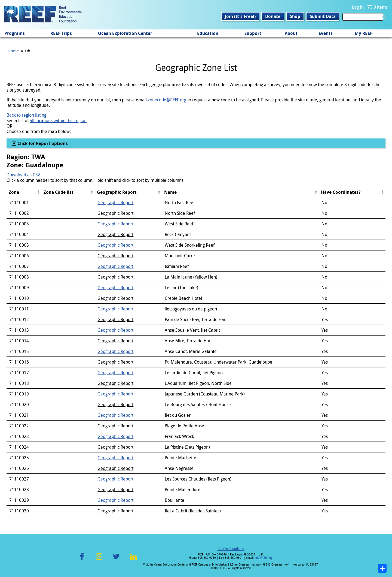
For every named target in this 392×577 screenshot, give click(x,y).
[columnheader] (24, 192)
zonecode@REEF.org (167, 100)
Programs (15, 33)
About (291, 33)
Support (253, 33)
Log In (358, 7)
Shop (295, 16)
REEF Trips (61, 33)
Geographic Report (115, 203)
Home (13, 51)
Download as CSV (23, 175)
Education (208, 33)
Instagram (99, 560)
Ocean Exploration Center (125, 33)
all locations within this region (58, 120)
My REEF (364, 33)
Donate (273, 16)
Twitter (116, 560)
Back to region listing (26, 115)
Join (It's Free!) (240, 16)
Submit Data (323, 16)
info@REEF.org (264, 558)
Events (326, 33)
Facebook (82, 560)
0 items (381, 7)
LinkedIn (133, 560)
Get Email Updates (231, 549)
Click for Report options (42, 143)
